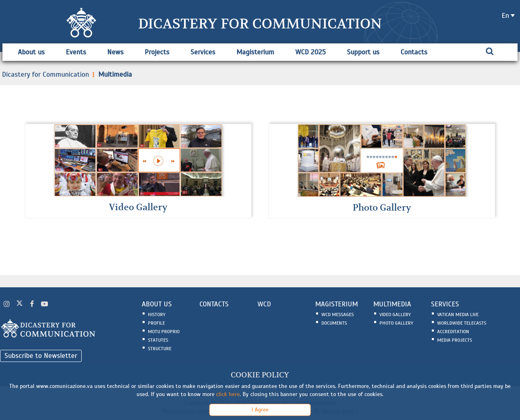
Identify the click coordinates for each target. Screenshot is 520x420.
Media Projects (455, 340)
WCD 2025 (311, 52)
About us (31, 52)
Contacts (414, 52)
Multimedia (112, 74)
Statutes (158, 340)
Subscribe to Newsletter (41, 356)
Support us (363, 52)
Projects (157, 52)
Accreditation (453, 332)
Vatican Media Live (458, 315)
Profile (156, 323)
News (115, 52)
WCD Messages (338, 315)
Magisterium (255, 52)
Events (76, 52)
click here (228, 394)
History (157, 315)
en (505, 16)
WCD (264, 305)
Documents (334, 323)
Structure (160, 349)
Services (203, 52)
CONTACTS (214, 305)
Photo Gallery (396, 323)
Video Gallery (395, 315)
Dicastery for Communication (45, 74)
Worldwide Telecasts (462, 323)
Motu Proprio (164, 332)
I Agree (260, 410)
